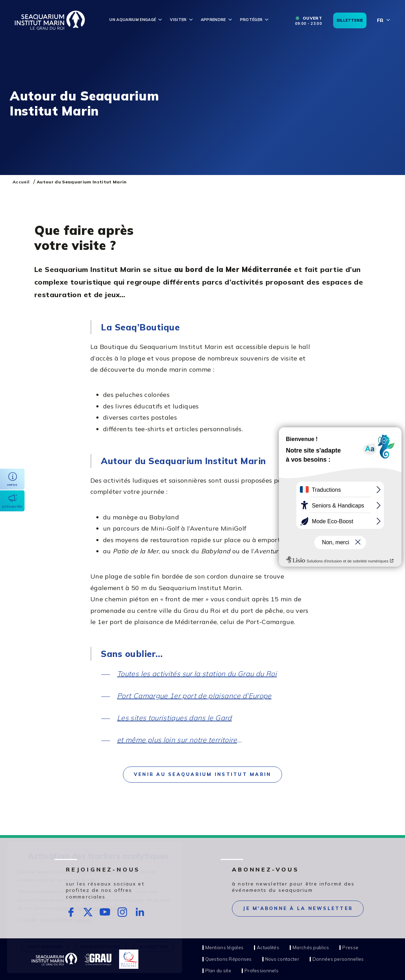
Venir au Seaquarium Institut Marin (203, 774)
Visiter (178, 20)
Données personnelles (338, 959)
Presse (350, 948)
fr (380, 20)
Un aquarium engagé (133, 20)
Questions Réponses (229, 959)
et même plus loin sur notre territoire (177, 740)
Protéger (251, 20)
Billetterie (350, 20)
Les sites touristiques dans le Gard (174, 718)
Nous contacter (282, 959)
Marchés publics (311, 948)
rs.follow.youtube (105, 912)
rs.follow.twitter (88, 912)
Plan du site (218, 971)
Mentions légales (225, 948)
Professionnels (262, 971)
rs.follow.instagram (122, 912)
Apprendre (213, 20)
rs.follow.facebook (71, 912)
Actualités (268, 948)
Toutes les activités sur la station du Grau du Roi (197, 674)
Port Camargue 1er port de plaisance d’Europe (194, 696)
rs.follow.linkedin (140, 912)
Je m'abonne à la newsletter (298, 908)
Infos (12, 485)
